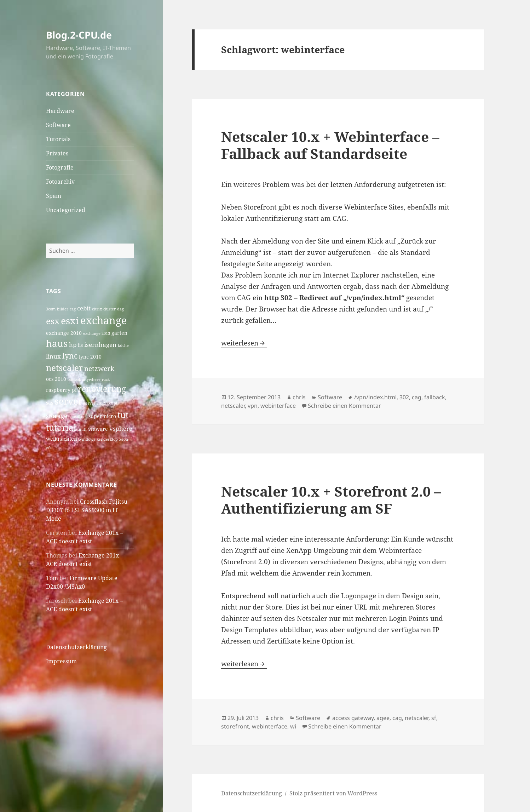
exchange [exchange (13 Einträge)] (104, 320)
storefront (235, 726)
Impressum (61, 661)
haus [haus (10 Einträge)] (57, 344)
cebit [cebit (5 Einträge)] (84, 308)
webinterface (278, 406)
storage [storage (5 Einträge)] (57, 416)
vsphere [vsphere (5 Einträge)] (121, 428)
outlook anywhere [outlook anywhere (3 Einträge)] (84, 379)
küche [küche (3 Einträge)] (123, 345)
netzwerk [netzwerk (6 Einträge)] (99, 368)
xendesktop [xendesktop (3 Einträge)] (107, 439)
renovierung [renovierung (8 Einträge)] (102, 389)
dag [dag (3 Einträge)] (120, 309)
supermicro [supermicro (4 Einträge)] (102, 416)
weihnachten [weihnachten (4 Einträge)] (62, 439)
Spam (54, 196)
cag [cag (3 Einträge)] (73, 309)
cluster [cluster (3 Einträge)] (110, 309)
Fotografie (60, 167)
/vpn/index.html (375, 397)
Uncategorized (66, 210)
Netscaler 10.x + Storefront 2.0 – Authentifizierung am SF (331, 500)
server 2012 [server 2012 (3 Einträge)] (94, 403)
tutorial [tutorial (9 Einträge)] (61, 427)
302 (404, 397)
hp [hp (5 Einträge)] (73, 345)
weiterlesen (244, 343)
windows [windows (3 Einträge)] (87, 439)
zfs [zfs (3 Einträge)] (49, 448)
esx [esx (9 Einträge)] (53, 321)
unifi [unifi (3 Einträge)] (82, 429)
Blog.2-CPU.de (79, 35)
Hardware (60, 111)
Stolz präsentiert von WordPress (333, 793)
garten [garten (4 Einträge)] (119, 333)
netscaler (233, 406)
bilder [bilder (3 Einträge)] (63, 309)
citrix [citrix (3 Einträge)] (97, 309)
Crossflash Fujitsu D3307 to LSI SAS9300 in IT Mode (87, 510)
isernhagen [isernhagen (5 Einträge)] (100, 345)
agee (383, 718)
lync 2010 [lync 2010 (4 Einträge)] (90, 357)
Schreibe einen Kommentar (344, 406)
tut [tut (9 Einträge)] (123, 415)
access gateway (353, 718)
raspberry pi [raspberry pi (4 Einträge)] (61, 390)
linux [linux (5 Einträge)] (53, 356)
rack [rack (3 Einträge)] (106, 379)
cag (417, 397)
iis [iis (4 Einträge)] (80, 345)
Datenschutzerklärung (76, 647)
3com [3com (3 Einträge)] (51, 309)
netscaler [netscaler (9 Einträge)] (64, 368)
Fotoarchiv (60, 182)
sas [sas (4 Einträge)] (50, 403)
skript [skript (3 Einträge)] (112, 403)
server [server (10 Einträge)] (68, 401)
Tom (52, 578)
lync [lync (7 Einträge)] (70, 356)
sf (434, 718)
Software (58, 125)
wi (293, 726)
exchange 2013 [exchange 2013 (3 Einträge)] (97, 333)
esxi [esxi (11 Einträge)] (70, 321)
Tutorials (58, 139)
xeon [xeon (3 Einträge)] (124, 439)
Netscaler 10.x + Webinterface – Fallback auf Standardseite (330, 145)
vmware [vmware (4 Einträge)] (98, 429)
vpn (253, 406)
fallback (435, 397)
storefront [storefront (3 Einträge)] (78, 417)
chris (299, 397)
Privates (57, 153)
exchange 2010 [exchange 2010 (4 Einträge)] (64, 333)
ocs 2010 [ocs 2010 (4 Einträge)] (56, 379)
